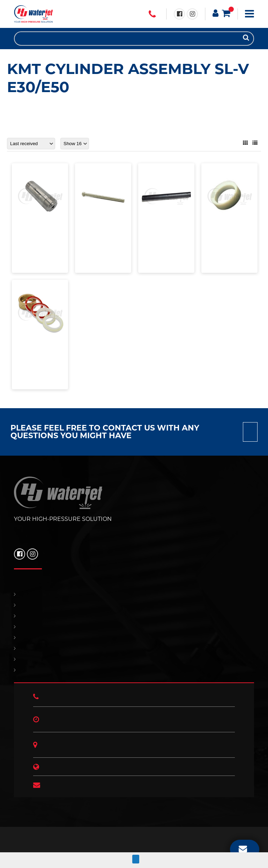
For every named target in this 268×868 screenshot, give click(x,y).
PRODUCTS (134, 605)
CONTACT (134, 638)
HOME (134, 594)
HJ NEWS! (134, 659)
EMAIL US (243, 848)
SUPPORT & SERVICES (134, 627)
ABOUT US (134, 670)
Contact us (250, 432)
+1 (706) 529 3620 (152, 14)
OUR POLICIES (134, 648)
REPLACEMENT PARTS (134, 616)
